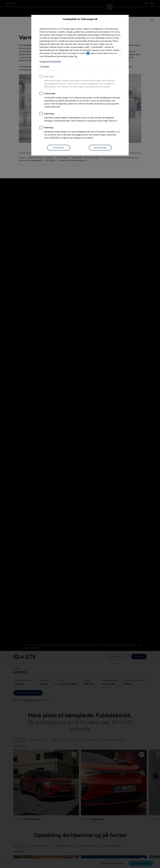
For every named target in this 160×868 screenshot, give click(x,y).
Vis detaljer (44, 66)
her (88, 53)
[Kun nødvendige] (100, 148)
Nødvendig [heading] (47, 77)
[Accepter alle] (59, 148)
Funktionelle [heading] (47, 94)
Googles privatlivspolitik (50, 61)
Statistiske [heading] (47, 114)
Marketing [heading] (46, 128)
